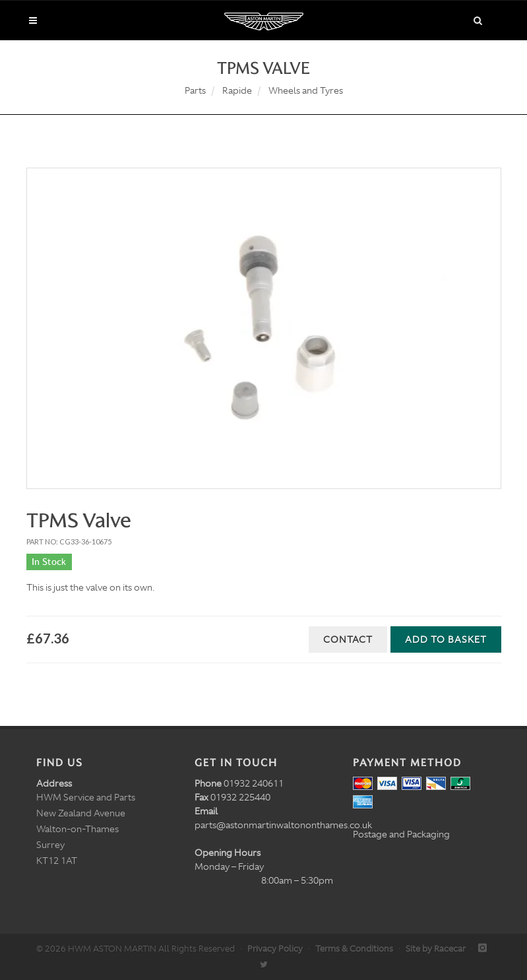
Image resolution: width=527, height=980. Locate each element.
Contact (348, 639)
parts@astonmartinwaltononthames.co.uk (283, 825)
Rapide (237, 90)
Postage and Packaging (401, 834)
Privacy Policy (275, 949)
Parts (195, 90)
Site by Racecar (436, 949)
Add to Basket (446, 639)
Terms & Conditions (354, 949)
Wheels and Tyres (306, 90)
